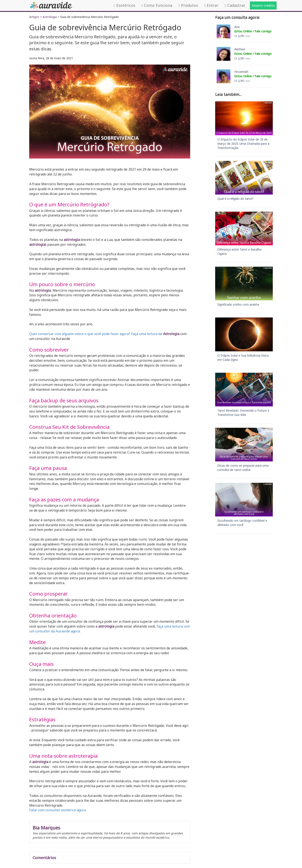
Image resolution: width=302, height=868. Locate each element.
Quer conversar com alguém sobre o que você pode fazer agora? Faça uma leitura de (96, 334)
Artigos (34, 17)
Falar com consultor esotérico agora (57, 810)
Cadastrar (235, 5)
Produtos (188, 5)
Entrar (211, 5)
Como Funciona (157, 5)
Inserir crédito (263, 6)
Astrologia (50, 17)
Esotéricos (125, 5)
